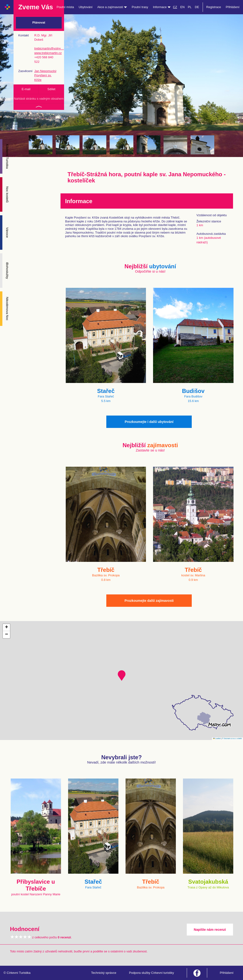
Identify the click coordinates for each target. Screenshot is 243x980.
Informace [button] (162, 7)
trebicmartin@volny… (49, 48)
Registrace (214, 7)
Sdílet (51, 89)
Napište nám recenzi (210, 930)
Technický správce (104, 973)
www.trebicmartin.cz (48, 53)
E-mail (26, 89)
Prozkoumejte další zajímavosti (149, 601)
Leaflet (217, 738)
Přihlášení (233, 7)
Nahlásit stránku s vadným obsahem (39, 99)
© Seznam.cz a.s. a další (232, 738)
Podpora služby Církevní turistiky (152, 973)
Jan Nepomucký (45, 71)
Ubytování (86, 7)
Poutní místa (65, 7)
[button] (122, 676)
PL (190, 7)
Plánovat (39, 22)
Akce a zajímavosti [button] (112, 7)
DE (197, 7)
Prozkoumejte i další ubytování (149, 422)
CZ (175, 7)
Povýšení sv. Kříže (43, 78)
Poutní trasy (140, 7)
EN (182, 7)
